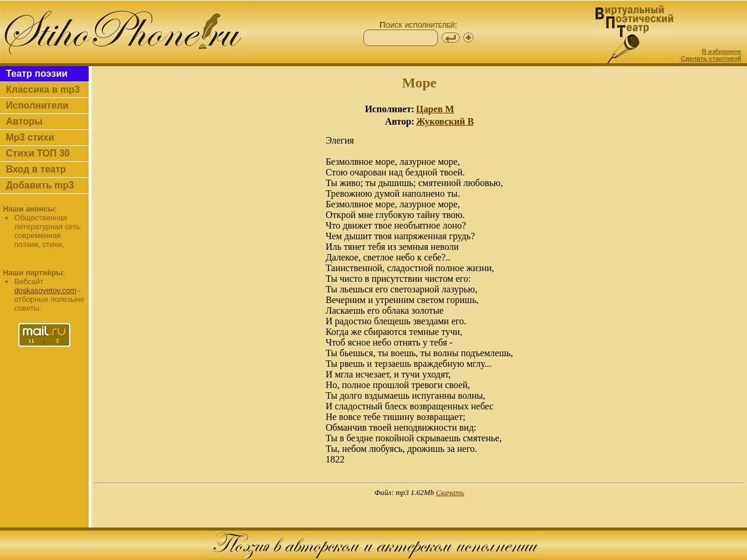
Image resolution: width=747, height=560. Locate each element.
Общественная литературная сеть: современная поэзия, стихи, (48, 231)
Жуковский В (445, 121)
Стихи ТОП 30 (38, 153)
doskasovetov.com (45, 290)
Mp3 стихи (30, 137)
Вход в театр (36, 169)
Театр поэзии (37, 74)
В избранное (721, 51)
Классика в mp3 (43, 89)
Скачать (450, 493)
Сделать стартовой (711, 58)
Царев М (435, 109)
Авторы (24, 121)
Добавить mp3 (40, 185)
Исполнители (37, 105)
